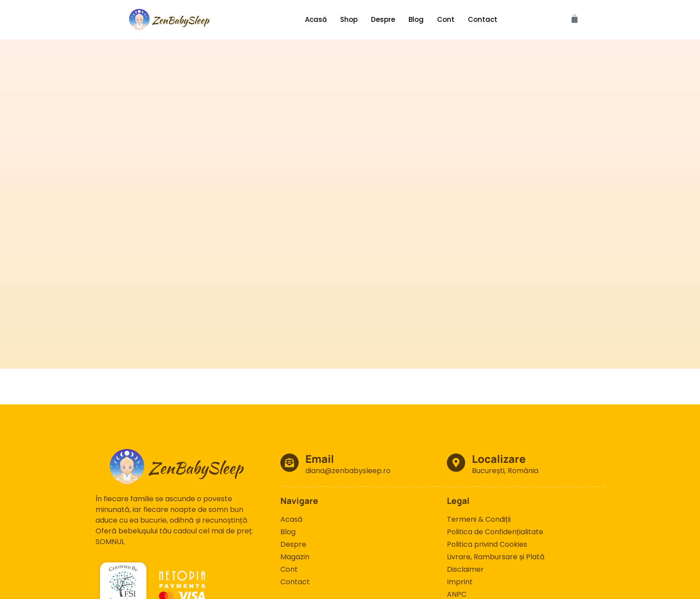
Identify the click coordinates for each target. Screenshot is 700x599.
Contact (483, 19)
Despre (383, 19)
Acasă (316, 19)
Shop (349, 19)
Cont (446, 19)
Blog (416, 19)
